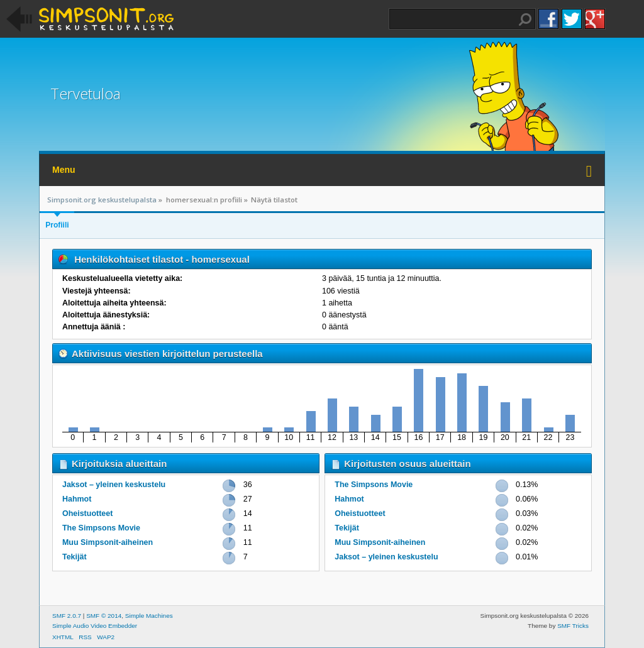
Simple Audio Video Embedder (95, 626)
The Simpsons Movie (101, 528)
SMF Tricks (573, 626)
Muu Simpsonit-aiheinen (108, 542)
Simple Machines (149, 616)
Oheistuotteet (87, 513)
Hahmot (77, 499)
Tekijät (75, 557)
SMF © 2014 (104, 616)
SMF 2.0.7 (67, 616)
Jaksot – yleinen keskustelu (114, 485)
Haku (525, 19)
